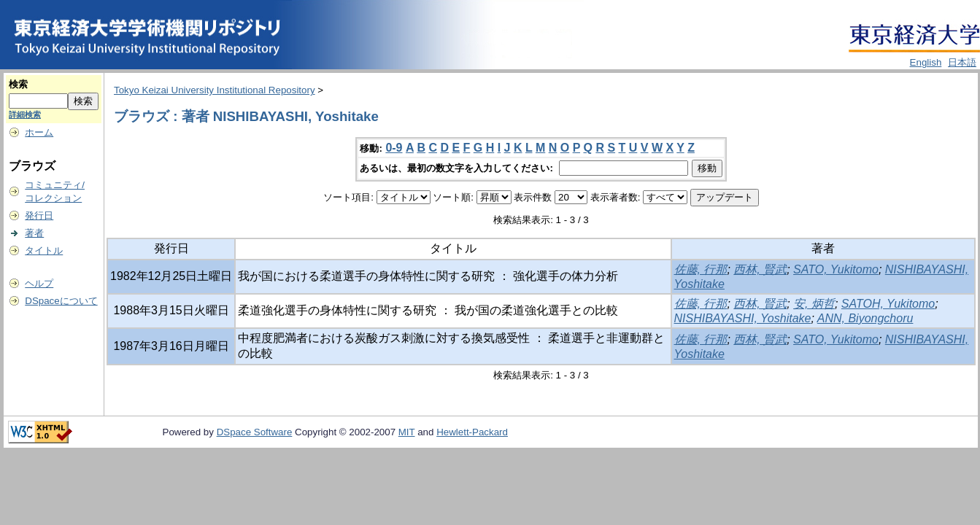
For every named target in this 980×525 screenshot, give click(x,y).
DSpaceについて (61, 301)
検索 (18, 84)
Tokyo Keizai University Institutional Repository (215, 90)
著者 (34, 233)
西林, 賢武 (760, 269)
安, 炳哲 (814, 304)
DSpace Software (255, 432)
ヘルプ (39, 283)
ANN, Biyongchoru (865, 318)
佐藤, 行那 (701, 269)
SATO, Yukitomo (836, 269)
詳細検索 (25, 114)
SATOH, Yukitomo (888, 304)
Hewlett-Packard (472, 432)
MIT (407, 432)
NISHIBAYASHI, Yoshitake (743, 318)
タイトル (44, 250)
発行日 (39, 215)
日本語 (962, 62)
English (926, 62)
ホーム (39, 132)
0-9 (394, 148)
